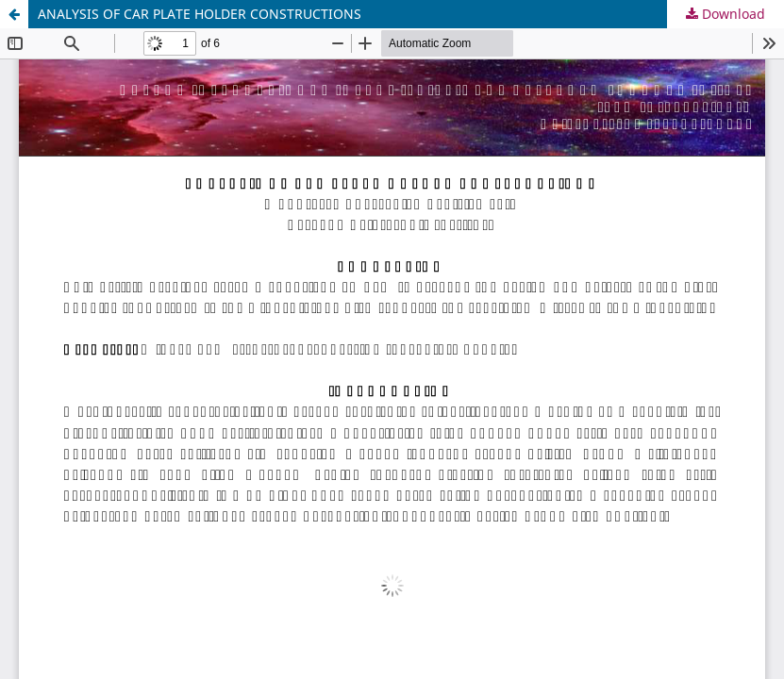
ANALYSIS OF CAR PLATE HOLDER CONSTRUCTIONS (200, 14)
